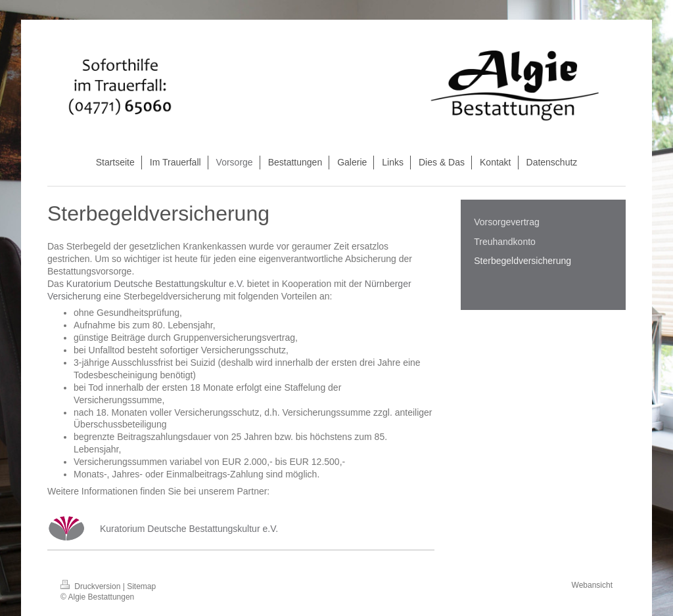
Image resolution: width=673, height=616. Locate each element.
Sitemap (141, 586)
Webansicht (592, 585)
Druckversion (92, 586)
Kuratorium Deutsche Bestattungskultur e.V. (155, 284)
